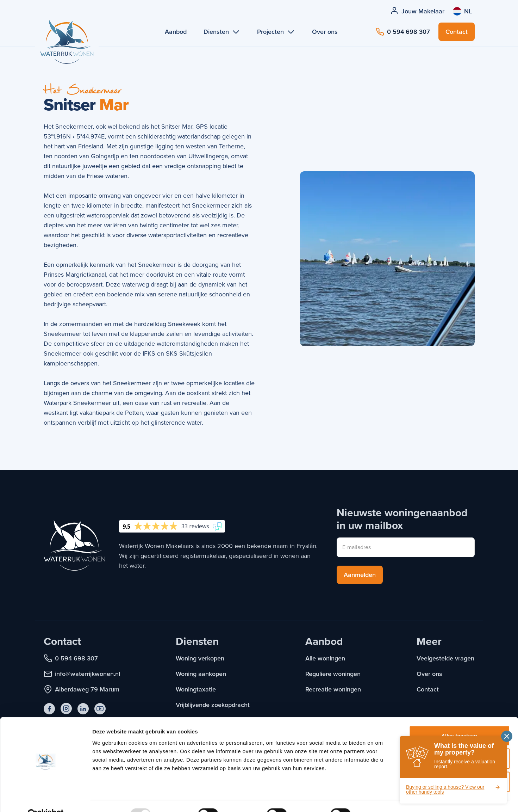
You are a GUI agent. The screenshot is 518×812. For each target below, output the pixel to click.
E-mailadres (357, 547)
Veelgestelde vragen (445, 658)
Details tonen (380, 798)
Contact (428, 689)
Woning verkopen (200, 658)
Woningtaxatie (196, 689)
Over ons (429, 674)
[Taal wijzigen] (462, 11)
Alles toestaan (459, 719)
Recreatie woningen (333, 689)
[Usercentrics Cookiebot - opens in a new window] (46, 798)
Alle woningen (325, 658)
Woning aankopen (201, 674)
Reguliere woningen (333, 674)
